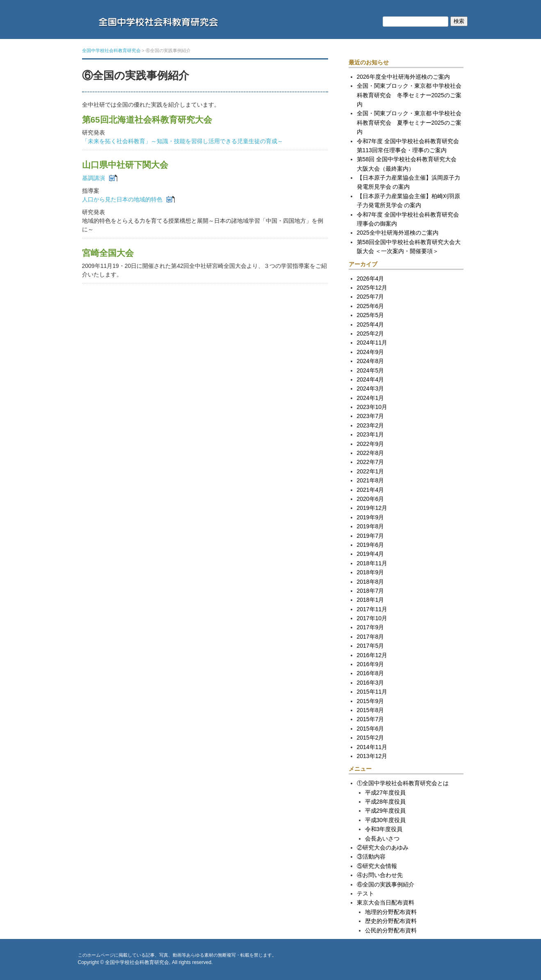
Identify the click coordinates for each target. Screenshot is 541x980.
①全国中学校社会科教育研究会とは (403, 783)
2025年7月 (371, 297)
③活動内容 (371, 857)
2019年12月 (372, 508)
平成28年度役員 (386, 802)
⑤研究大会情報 (377, 866)
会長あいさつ (382, 838)
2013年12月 (372, 756)
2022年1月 (371, 471)
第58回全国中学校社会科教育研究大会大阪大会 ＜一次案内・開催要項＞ (409, 247)
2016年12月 (372, 655)
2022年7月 (371, 462)
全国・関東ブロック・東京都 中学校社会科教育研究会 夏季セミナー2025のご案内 (409, 122)
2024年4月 (371, 379)
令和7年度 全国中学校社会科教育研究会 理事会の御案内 (408, 219)
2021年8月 (371, 480)
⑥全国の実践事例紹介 (386, 884)
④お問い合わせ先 (380, 875)
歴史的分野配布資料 (391, 921)
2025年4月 (371, 324)
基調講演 (94, 178)
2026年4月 (371, 279)
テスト (365, 893)
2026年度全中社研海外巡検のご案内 (403, 77)
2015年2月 (371, 738)
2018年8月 (371, 582)
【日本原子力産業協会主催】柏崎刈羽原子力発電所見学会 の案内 (409, 201)
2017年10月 (372, 618)
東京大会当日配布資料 (386, 902)
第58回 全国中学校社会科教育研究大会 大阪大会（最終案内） (410, 164)
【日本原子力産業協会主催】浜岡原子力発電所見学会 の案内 (409, 182)
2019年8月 (371, 526)
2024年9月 (371, 352)
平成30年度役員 (386, 820)
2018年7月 (371, 591)
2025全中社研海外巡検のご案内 (398, 233)
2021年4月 (371, 490)
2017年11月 (372, 609)
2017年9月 (371, 627)
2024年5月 (371, 370)
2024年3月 (371, 388)
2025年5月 (371, 315)
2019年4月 (371, 554)
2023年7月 (371, 416)
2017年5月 (371, 646)
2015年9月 (371, 701)
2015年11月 (372, 692)
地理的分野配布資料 (391, 912)
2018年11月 (372, 563)
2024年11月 (372, 343)
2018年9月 (371, 572)
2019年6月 (371, 545)
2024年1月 (371, 398)
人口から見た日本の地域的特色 (122, 199)
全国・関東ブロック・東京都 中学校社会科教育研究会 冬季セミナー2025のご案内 (409, 95)
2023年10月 (372, 407)
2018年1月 (371, 600)
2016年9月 (371, 664)
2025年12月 (372, 288)
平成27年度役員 (386, 793)
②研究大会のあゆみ (383, 848)
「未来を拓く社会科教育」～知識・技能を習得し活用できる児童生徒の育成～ (183, 141)
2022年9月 (371, 444)
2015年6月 (371, 729)
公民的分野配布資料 (391, 930)
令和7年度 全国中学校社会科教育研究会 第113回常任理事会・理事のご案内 (410, 146)
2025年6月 (371, 306)
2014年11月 (372, 747)
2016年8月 (371, 673)
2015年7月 (371, 719)
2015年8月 (371, 710)
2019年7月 (371, 536)
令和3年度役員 (384, 829)
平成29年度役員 (386, 811)
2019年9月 (371, 517)
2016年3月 (371, 683)
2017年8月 (371, 637)
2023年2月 (371, 425)
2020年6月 (371, 499)
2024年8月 (371, 361)
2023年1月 (371, 434)
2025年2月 (371, 334)
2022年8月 (371, 453)
